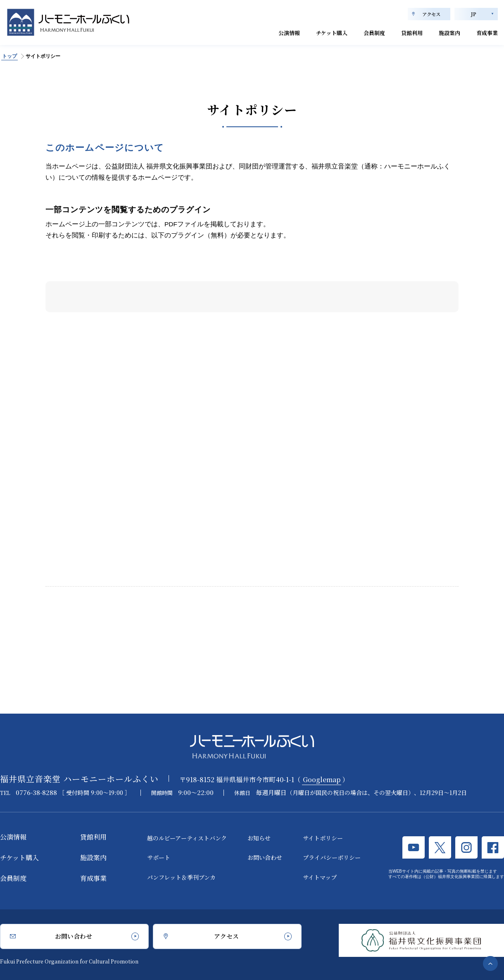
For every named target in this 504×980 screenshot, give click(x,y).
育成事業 (485, 32)
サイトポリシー (323, 838)
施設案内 (442, 32)
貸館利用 (399, 32)
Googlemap (322, 779)
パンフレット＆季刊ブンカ (181, 877)
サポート (159, 858)
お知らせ (259, 838)
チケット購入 (307, 32)
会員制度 (356, 32)
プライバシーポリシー (332, 858)
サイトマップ (320, 877)
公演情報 (257, 32)
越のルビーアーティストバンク (187, 838)
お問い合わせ (265, 858)
